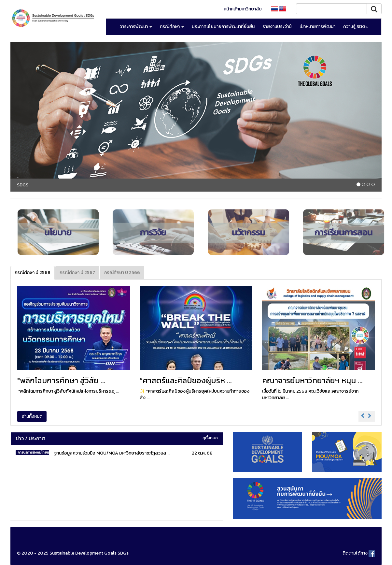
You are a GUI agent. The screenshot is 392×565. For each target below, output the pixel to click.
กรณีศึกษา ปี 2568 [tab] (33, 273)
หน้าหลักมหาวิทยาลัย (243, 9)
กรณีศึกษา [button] (172, 27)
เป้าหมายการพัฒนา (317, 27)
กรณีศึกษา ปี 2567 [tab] (77, 273)
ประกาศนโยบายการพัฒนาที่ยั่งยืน (223, 27)
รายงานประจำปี (277, 27)
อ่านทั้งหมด (32, 416)
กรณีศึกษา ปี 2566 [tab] (122, 273)
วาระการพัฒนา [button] (136, 27)
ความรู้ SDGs (355, 27)
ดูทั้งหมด (210, 438)
